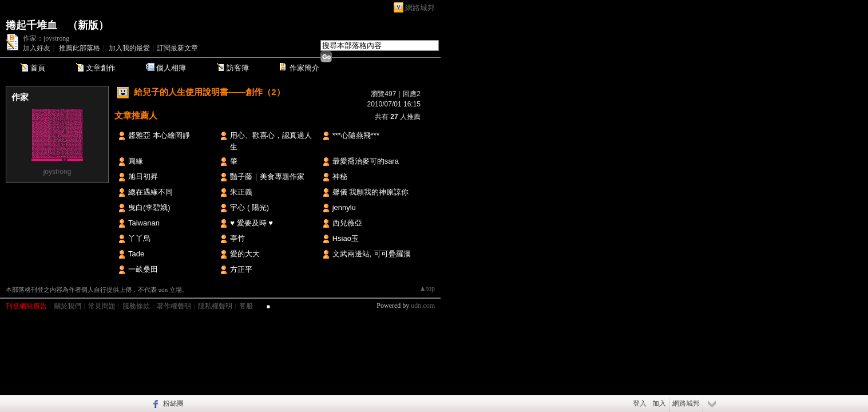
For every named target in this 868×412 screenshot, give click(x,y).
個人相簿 (171, 68)
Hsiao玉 (346, 238)
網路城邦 (420, 8)
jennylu (344, 207)
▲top (427, 288)
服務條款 (136, 306)
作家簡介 (304, 68)
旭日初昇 (143, 177)
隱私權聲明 (215, 306)
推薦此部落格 (80, 48)
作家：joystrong (46, 38)
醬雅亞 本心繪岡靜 (159, 135)
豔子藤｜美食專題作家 (267, 177)
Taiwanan (144, 223)
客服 (246, 306)
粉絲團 (173, 403)
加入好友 (37, 48)
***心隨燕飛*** (356, 135)
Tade (136, 254)
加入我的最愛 (129, 48)
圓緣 (136, 161)
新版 (88, 25)
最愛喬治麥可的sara (366, 161)
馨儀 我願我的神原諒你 (371, 192)
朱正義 (241, 192)
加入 (659, 403)
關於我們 (68, 306)
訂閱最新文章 (177, 48)
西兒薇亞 (347, 223)
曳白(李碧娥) (149, 207)
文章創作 (101, 68)
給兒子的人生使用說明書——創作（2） (209, 92)
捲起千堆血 (31, 25)
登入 (640, 403)
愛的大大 (245, 254)
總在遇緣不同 (150, 192)
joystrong (58, 172)
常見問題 (102, 306)
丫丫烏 (139, 238)
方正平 (241, 269)
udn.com (423, 306)
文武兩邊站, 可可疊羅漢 (372, 254)
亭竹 (237, 238)
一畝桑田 (143, 269)
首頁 (38, 68)
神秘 (340, 177)
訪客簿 (238, 68)
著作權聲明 (174, 306)
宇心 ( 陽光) (249, 207)
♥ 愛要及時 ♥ (251, 223)
